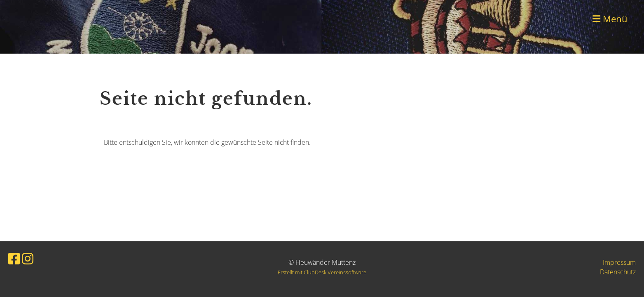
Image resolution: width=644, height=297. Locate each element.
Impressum (619, 262)
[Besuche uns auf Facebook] (14, 258)
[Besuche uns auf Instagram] (28, 258)
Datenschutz (618, 272)
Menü (610, 19)
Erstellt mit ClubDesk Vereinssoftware (322, 272)
